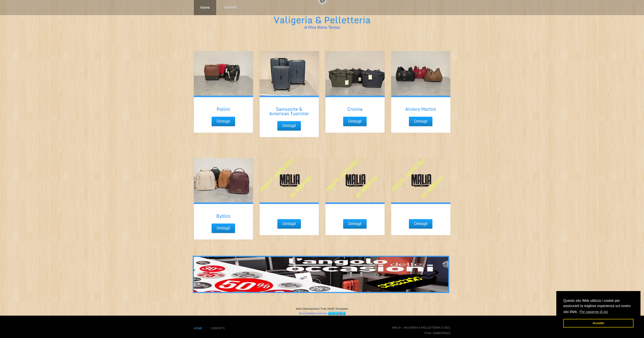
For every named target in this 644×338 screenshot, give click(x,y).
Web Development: (308, 309)
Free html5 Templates (334, 309)
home (205, 7)
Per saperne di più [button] (594, 312)
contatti (230, 7)
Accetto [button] (599, 323)
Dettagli (223, 121)
